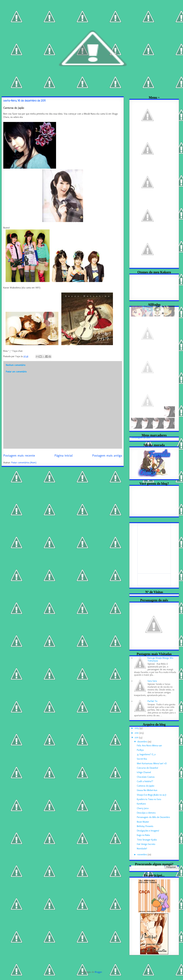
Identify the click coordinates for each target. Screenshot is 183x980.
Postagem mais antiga (107, 455)
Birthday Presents (145, 826)
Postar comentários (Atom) (24, 463)
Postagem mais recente (19, 455)
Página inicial (64, 455)
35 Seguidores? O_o (146, 754)
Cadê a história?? (145, 781)
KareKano (141, 804)
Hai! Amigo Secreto (146, 844)
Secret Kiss (142, 759)
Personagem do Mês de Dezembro (153, 817)
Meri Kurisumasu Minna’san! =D (152, 763)
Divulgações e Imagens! (148, 831)
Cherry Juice (143, 808)
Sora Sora (152, 681)
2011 (137, 738)
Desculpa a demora (146, 813)
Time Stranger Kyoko (147, 840)
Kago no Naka (143, 835)
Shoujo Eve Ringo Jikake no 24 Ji (152, 795)
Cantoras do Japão (145, 786)
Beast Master (143, 822)
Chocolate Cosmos (146, 777)
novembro (142, 855)
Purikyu (140, 750)
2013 (137, 728)
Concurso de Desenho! (147, 768)
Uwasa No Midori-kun (147, 790)
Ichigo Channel (144, 772)
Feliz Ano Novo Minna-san (149, 746)
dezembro (143, 742)
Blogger (98, 972)
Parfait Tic (153, 701)
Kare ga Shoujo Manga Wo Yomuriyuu (160, 659)
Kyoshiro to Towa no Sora (149, 799)
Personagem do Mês (141, 438)
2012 (137, 733)
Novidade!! (142, 849)
